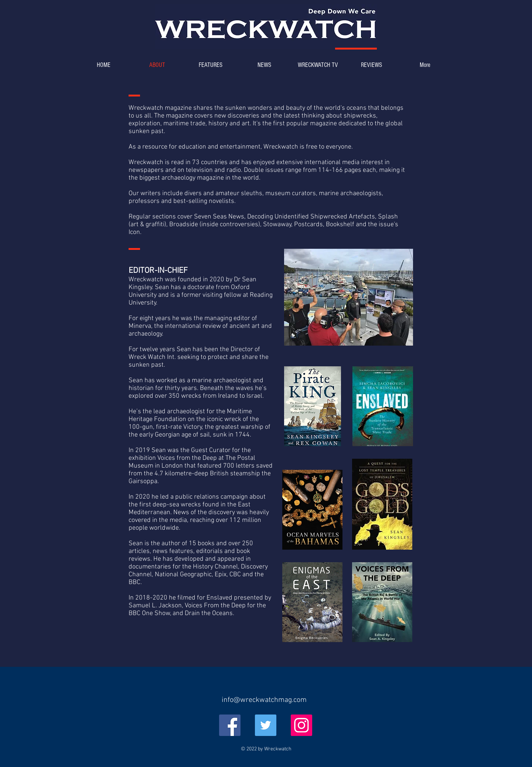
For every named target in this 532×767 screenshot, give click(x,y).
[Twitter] (266, 725)
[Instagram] (301, 725)
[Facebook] (230, 725)
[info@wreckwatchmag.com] (264, 700)
